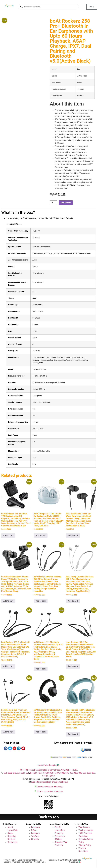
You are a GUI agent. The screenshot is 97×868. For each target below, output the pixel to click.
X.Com (34, 830)
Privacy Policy (85, 845)
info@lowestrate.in (60, 782)
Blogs (10, 833)
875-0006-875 (63, 773)
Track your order (86, 830)
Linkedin (35, 839)
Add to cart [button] (8, 535)
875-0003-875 (23, 773)
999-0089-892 (76, 773)
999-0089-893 (89, 773)
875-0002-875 (10, 773)
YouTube (35, 836)
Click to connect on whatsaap (50, 787)
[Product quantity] (53, 203)
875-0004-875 (36, 773)
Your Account (84, 827)
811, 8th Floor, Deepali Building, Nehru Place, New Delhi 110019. (50, 770)
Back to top (49, 817)
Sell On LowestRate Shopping (60, 830)
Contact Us (12, 842)
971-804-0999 (49, 776)
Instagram (36, 833)
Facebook (36, 827)
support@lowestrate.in (41, 782)
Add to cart (66, 203)
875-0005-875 (50, 773)
